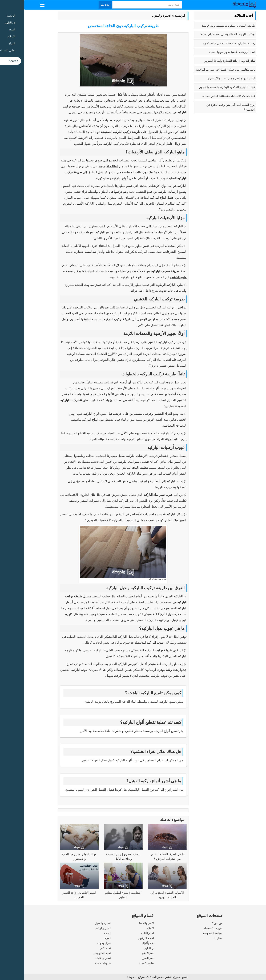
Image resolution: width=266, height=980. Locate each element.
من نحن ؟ (193, 923)
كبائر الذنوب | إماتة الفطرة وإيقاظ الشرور (206, 61)
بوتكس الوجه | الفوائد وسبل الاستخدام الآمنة (204, 34)
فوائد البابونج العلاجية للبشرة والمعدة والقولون (203, 87)
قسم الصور (124, 958)
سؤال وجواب (80, 943)
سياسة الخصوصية (188, 933)
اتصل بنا (194, 938)
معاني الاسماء (123, 963)
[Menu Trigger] (18, 4)
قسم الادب (81, 948)
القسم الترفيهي (122, 938)
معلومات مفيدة (79, 963)
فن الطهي (125, 948)
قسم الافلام (124, 953)
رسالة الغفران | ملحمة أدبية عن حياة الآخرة (205, 43)
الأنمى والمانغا (123, 923)
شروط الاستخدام (189, 928)
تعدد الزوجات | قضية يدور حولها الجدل (208, 52)
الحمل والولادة (79, 928)
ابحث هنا (82, 5)
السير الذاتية (124, 933)
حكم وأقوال (124, 943)
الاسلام (127, 928)
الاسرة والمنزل (138, 16)
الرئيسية (156, 16)
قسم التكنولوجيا (78, 953)
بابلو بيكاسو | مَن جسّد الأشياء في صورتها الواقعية (201, 70)
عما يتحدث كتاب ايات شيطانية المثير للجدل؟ (204, 96)
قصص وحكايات (79, 958)
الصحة (83, 933)
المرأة (84, 938)
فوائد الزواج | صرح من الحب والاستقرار (207, 78)
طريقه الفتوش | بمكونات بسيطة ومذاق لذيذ (204, 26)
